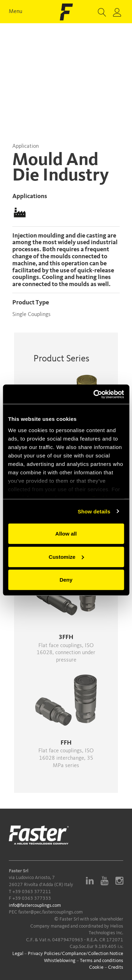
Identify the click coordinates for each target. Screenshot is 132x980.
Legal (18, 954)
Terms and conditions (102, 961)
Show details (94, 511)
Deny (66, 580)
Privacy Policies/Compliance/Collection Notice (76, 954)
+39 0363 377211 (32, 892)
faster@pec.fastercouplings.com (51, 912)
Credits (116, 967)
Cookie (96, 967)
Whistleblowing (60, 961)
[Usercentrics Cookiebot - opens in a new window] (94, 394)
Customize (66, 557)
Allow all (66, 534)
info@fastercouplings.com (35, 905)
